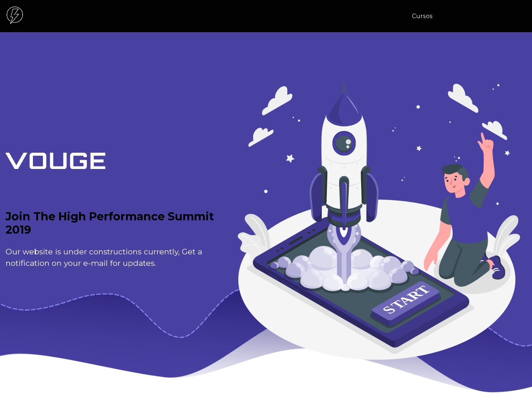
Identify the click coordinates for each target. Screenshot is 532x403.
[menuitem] (425, 16)
